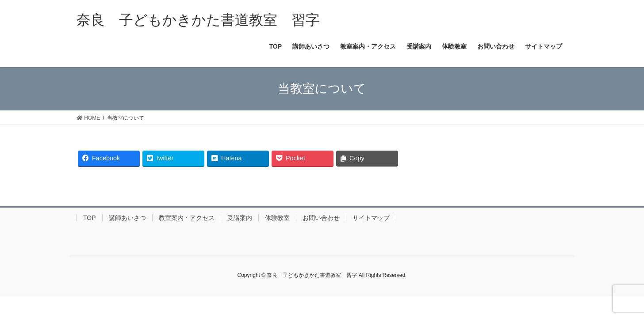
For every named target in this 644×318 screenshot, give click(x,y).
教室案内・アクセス (187, 218)
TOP (90, 218)
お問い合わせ (321, 218)
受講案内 (240, 218)
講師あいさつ (127, 218)
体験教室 (277, 218)
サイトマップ (371, 218)
